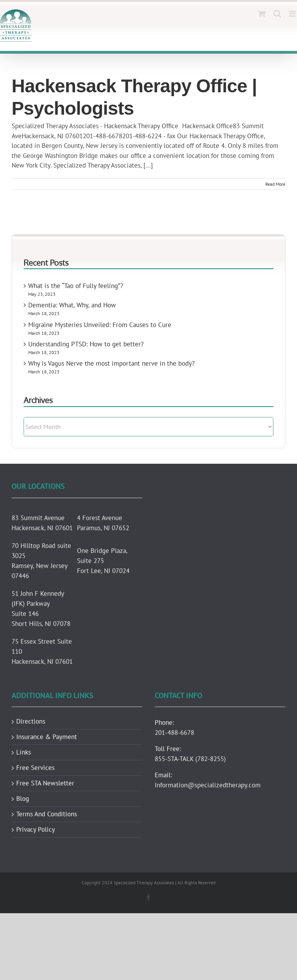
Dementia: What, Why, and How (72, 305)
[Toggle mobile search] (277, 14)
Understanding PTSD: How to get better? (86, 344)
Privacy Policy (36, 830)
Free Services (35, 768)
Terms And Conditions (47, 814)
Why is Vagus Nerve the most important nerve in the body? (111, 363)
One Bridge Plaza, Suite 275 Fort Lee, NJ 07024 (103, 561)
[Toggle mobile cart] (262, 14)
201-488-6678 (174, 732)
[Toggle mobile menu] (293, 14)
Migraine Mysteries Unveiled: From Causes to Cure (100, 325)
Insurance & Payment (47, 737)
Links (24, 752)
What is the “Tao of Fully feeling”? (76, 286)
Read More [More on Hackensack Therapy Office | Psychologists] (275, 184)
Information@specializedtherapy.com (208, 785)
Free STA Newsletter (45, 783)
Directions (31, 721)
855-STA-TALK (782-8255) (190, 759)
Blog (23, 799)
